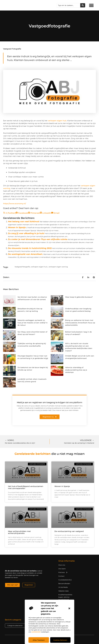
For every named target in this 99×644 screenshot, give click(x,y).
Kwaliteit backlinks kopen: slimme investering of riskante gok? (65, 598)
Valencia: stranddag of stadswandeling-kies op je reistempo (76, 370)
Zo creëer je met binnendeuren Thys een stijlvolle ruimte (38, 239)
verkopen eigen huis (57, 121)
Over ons (62, 565)
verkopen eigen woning (58, 267)
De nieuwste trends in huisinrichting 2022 (30, 248)
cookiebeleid (36, 632)
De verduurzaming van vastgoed (69, 531)
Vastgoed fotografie (12, 49)
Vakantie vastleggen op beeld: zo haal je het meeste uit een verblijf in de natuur (33, 323)
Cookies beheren (60, 640)
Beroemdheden (64, 584)
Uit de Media (63, 587)
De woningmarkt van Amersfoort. (25, 254)
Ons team (62, 569)
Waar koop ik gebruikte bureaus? (79, 297)
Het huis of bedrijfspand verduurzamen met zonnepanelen (26, 487)
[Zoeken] (83, 5)
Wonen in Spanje (17, 227)
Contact (61, 576)
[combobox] (69, 5)
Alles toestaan (39, 640)
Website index (64, 591)
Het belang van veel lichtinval (24, 222)
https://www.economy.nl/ (15, 204)
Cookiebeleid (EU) (65, 580)
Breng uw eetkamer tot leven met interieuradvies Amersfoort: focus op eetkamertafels (80, 323)
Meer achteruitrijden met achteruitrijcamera (19, 532)
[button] (69, 608)
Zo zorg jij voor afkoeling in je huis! (26, 233)
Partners (63, 572)
